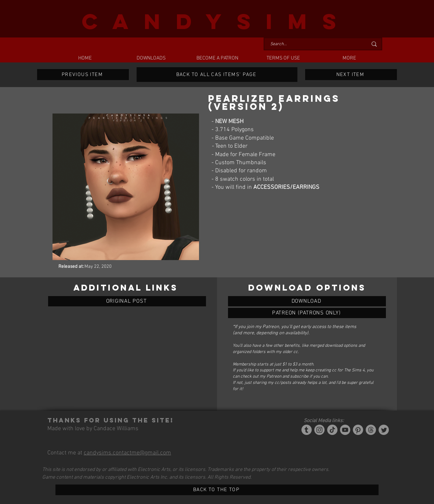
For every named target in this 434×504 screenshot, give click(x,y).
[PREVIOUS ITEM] (83, 75)
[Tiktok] (332, 430)
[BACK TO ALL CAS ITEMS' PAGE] (217, 75)
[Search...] (313, 44)
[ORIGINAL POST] (127, 301)
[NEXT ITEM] (351, 75)
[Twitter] (384, 430)
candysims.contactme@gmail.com (127, 453)
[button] (151, 58)
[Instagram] (319, 430)
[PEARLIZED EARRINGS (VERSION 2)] (307, 301)
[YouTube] (345, 430)
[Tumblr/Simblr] (307, 430)
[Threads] (371, 430)
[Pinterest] (358, 430)
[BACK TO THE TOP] (217, 490)
